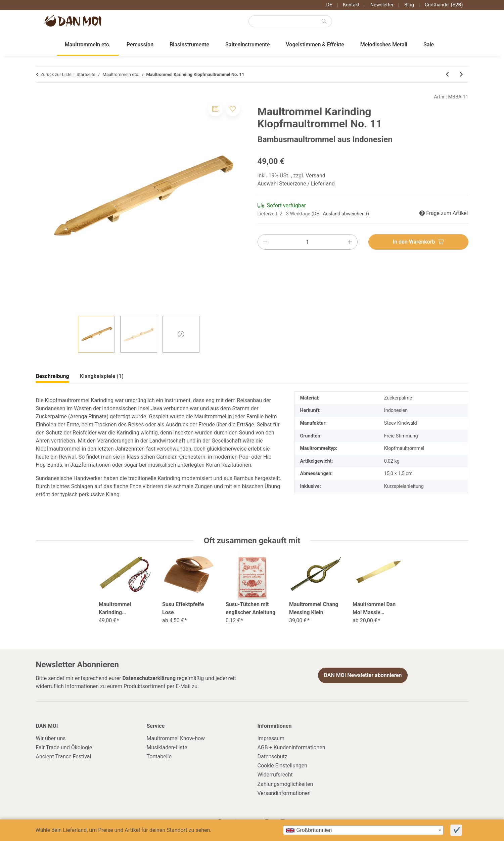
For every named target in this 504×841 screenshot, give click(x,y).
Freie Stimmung (401, 436)
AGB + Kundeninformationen (291, 747)
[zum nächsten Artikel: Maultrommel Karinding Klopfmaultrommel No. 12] (461, 75)
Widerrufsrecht (275, 775)
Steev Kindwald (401, 423)
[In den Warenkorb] (418, 242)
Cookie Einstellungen (283, 766)
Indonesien (396, 410)
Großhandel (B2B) (444, 5)
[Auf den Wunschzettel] (233, 109)
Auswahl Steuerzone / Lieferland (296, 184)
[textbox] (363, 830)
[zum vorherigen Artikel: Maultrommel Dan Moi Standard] (447, 75)
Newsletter (382, 5)
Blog (409, 5)
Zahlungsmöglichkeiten (285, 784)
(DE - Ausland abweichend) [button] (340, 214)
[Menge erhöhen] (350, 242)
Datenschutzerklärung (149, 678)
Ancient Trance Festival (64, 756)
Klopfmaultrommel (404, 448)
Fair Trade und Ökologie (64, 747)
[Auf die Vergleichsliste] (215, 109)
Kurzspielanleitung (404, 486)
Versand (315, 176)
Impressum (271, 738)
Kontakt (351, 5)
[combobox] (363, 830)
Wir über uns (51, 738)
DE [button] (329, 5)
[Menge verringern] (265, 242)
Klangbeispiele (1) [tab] (102, 376)
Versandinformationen (284, 793)
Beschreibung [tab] (53, 376)
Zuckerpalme (398, 398)
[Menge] (308, 242)
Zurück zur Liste (56, 74)
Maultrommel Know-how (176, 738)
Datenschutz (272, 756)
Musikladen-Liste (167, 747)
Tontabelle (159, 756)
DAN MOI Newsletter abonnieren (363, 675)
